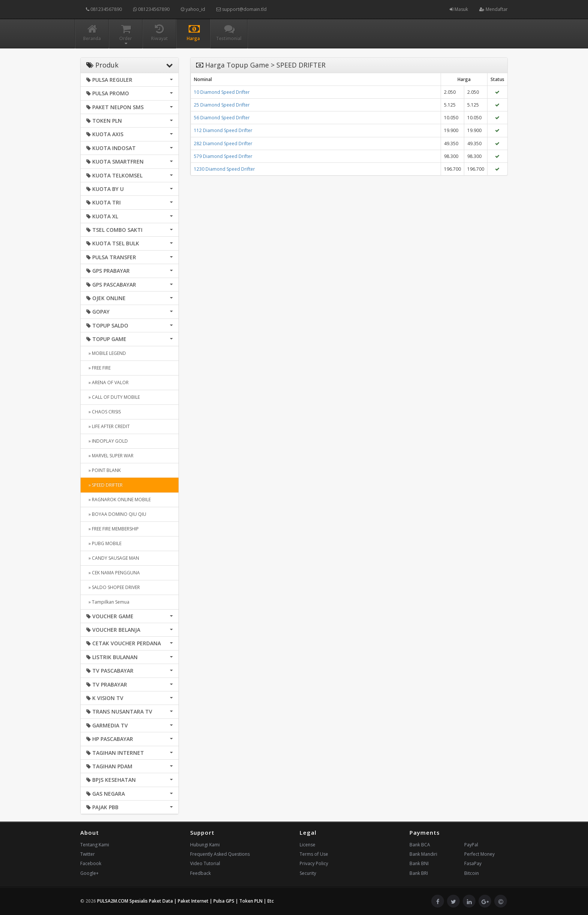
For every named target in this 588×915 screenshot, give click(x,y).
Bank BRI (419, 873)
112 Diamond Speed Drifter (223, 130)
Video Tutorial (205, 863)
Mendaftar (493, 9)
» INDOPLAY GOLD (107, 441)
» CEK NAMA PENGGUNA (113, 573)
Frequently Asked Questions (220, 854)
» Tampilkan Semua (108, 602)
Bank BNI (419, 863)
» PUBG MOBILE (104, 543)
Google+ (89, 873)
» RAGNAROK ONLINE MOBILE (118, 500)
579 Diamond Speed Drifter (223, 156)
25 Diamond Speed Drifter (222, 105)
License (307, 845)
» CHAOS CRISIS (103, 412)
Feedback (200, 873)
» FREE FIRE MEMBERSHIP (112, 529)
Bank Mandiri (423, 854)
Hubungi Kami (205, 845)
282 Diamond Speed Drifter (223, 143)
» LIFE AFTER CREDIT (108, 426)
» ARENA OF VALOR (107, 382)
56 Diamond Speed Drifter (222, 118)
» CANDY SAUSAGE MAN (113, 558)
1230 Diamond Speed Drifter (224, 169)
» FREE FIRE (98, 368)
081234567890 (104, 9)
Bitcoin (472, 873)
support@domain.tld (241, 9)
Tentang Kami (95, 845)
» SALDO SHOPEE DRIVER (113, 587)
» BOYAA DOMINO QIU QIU (116, 514)
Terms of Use (314, 854)
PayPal (471, 845)
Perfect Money (479, 854)
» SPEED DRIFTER (104, 485)
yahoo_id (193, 9)
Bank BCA (420, 845)
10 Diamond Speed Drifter (222, 92)
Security (308, 873)
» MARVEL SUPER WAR (110, 456)
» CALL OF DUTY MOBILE (113, 397)
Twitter (88, 854)
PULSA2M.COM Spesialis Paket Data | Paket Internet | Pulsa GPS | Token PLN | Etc (185, 901)
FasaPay (473, 863)
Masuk (459, 9)
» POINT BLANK (103, 470)
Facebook (91, 863)
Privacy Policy (314, 863)
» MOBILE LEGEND (106, 353)
